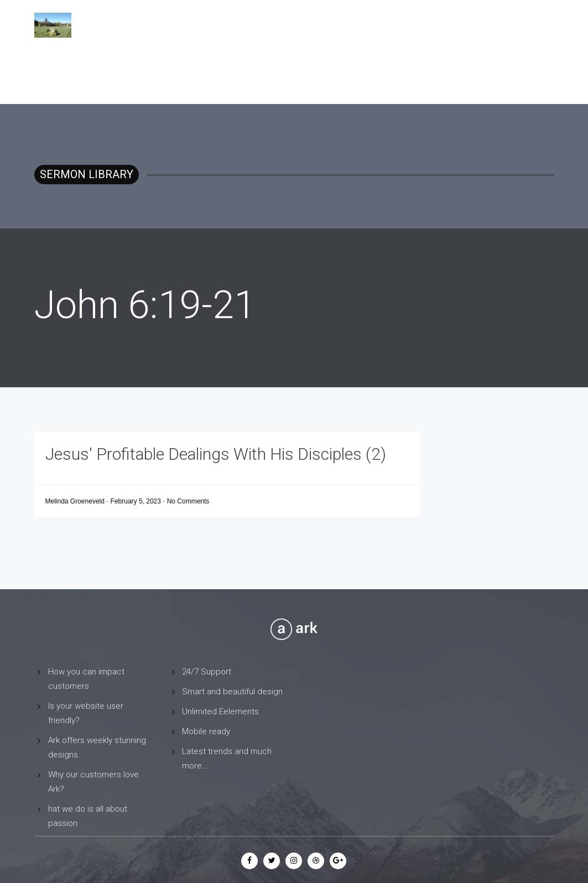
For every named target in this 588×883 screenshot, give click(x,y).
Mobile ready (206, 731)
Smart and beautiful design (232, 692)
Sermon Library (418, 25)
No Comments (188, 501)
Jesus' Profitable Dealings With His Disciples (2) (216, 454)
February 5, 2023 (137, 501)
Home (360, 25)
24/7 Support (207, 672)
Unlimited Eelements (220, 711)
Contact (483, 25)
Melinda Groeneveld (76, 501)
